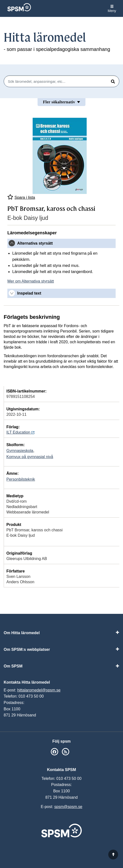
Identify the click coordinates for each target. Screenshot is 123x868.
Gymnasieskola (20, 451)
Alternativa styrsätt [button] (35, 243)
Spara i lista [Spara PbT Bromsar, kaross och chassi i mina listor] (21, 197)
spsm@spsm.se (68, 807)
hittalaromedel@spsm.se (39, 690)
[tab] (61, 243)
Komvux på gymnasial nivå (30, 457)
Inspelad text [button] (29, 293)
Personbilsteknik (21, 479)
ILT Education (20, 432)
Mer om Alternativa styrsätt (31, 281)
